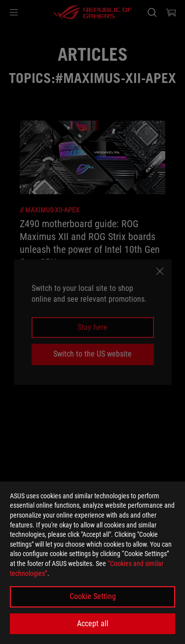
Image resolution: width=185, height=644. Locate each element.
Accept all (93, 624)
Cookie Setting (93, 596)
